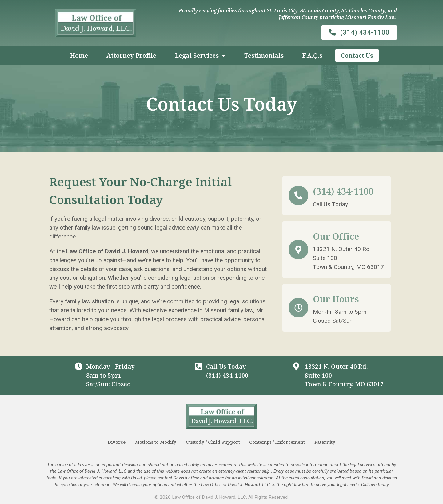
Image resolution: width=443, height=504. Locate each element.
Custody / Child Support (213, 442)
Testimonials (264, 55)
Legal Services (200, 56)
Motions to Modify (156, 442)
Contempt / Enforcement (277, 442)
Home (79, 55)
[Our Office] (298, 250)
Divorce (117, 442)
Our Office (336, 236)
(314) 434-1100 (343, 191)
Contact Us (357, 55)
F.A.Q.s (312, 55)
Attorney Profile (131, 55)
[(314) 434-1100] (298, 195)
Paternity (325, 442)
